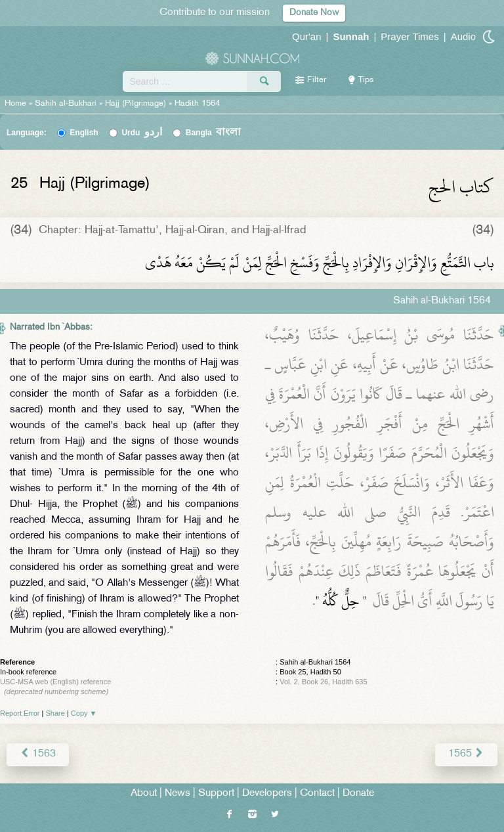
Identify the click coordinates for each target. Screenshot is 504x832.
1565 (466, 754)
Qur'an (307, 36)
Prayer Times (409, 36)
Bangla (214, 133)
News (178, 794)
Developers (267, 794)
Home (15, 104)
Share (55, 713)
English (84, 133)
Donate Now (314, 13)
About (144, 794)
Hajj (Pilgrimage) (136, 104)
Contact (317, 794)
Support (216, 794)
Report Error (20, 713)
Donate (358, 794)
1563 (38, 754)
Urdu (142, 133)
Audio (463, 36)
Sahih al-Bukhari (66, 104)
